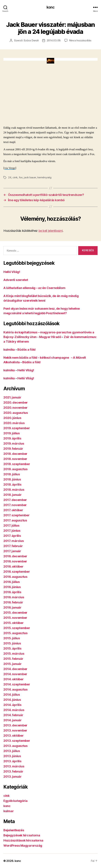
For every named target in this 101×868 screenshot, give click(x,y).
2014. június (12, 700)
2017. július (11, 525)
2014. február (13, 715)
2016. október (13, 566)
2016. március (14, 597)
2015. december (15, 613)
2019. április (12, 438)
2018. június (12, 479)
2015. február (13, 659)
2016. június (12, 587)
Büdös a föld (26, 350)
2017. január (12, 551)
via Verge (10, 168)
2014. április (12, 705)
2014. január (12, 720)
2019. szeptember (17, 428)
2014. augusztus (15, 689)
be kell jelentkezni (51, 231)
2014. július (12, 695)
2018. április (12, 484)
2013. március (14, 766)
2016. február (13, 602)
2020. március (14, 423)
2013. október (14, 736)
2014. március (14, 710)
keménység (44, 177)
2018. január (12, 495)
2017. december (15, 500)
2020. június (12, 418)
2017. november (15, 505)
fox (21, 177)
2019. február (13, 449)
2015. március (14, 654)
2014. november (15, 674)
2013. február (13, 771)
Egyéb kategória (15, 801)
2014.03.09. (54, 40)
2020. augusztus (16, 413)
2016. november (15, 561)
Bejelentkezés (14, 830)
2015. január (12, 664)
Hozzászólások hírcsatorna (23, 840)
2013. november (15, 730)
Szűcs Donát (31, 40)
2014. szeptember (17, 684)
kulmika (9, 350)
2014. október (14, 679)
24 (10, 177)
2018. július (12, 474)
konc (50, 7)
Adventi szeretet (16, 280)
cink (15, 177)
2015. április (12, 648)
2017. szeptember (16, 515)
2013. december (15, 725)
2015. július (12, 638)
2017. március (14, 541)
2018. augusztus (15, 469)
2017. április (12, 536)
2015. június (12, 643)
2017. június (12, 531)
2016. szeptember (17, 572)
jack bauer (30, 177)
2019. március (14, 443)
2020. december (16, 402)
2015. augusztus (15, 633)
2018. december (15, 454)
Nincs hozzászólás (80, 40)
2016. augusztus (15, 577)
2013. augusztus (15, 746)
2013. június (12, 756)
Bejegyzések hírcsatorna (22, 835)
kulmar (9, 811)
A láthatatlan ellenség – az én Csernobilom (34, 288)
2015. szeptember (17, 628)
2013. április (12, 761)
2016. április (12, 592)
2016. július (12, 582)
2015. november (15, 618)
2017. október (13, 510)
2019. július (12, 433)
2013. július (12, 751)
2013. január (12, 777)
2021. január (12, 397)
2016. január (12, 607)
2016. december (15, 556)
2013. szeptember (17, 741)
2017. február (13, 546)
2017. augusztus (15, 520)
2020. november (15, 408)
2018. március (14, 490)
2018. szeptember (17, 464)
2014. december (15, 669)
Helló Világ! (12, 272)
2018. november (15, 459)
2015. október (14, 623)
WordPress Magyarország (23, 846)
